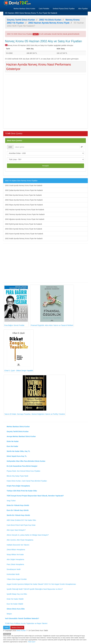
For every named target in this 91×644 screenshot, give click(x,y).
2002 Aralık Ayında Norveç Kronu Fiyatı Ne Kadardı (24, 239)
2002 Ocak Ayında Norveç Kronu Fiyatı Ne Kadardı (24, 185)
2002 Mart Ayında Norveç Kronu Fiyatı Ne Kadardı (23, 195)
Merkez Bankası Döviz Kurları (24, 9)
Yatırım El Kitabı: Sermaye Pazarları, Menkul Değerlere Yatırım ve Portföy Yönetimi (35, 395)
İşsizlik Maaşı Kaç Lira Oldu (17, 594)
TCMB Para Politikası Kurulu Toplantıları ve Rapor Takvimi (26, 623)
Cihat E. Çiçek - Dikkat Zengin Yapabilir (19, 351)
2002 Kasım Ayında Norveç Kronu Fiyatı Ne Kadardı (24, 234)
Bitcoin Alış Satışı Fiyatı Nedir (18, 476)
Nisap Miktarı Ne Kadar (15, 555)
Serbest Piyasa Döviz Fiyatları (64, 9)
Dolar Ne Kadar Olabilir (15, 599)
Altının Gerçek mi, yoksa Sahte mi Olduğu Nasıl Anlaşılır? (28, 535)
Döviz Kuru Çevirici (14, 141)
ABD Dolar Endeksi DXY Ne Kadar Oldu (21, 520)
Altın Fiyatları (83, 9)
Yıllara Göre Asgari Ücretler (17, 579)
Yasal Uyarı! (32, 642)
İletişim (9, 614)
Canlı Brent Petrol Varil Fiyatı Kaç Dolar (21, 525)
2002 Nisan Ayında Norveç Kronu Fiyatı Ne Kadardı (24, 200)
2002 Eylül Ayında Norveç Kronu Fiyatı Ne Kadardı (24, 224)
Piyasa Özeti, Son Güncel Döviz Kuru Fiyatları (24, 471)
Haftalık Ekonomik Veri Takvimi (18, 545)
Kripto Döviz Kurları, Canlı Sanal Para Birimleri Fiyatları (27, 481)
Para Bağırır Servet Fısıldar (16, 306)
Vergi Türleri (11, 501)
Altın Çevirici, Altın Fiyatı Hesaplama (20, 540)
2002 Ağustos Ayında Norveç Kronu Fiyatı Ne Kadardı (25, 219)
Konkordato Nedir (13, 574)
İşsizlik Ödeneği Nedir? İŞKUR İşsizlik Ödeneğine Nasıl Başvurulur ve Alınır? (35, 589)
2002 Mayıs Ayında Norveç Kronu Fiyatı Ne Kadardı (24, 205)
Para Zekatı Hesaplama (15, 564)
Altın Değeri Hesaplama (15, 559)
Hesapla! (45, 166)
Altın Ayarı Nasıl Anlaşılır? (16, 530)
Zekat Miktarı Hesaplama (16, 550)
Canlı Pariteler (44, 9)
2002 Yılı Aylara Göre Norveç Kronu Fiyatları (21, 181)
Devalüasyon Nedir (14, 569)
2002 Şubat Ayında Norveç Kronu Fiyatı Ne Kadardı (24, 190)
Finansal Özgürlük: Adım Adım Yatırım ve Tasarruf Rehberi (52, 306)
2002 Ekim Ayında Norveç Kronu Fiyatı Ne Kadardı (24, 229)
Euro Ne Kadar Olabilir (15, 604)
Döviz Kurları (21, 630)
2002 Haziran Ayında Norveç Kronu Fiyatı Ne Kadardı (25, 210)
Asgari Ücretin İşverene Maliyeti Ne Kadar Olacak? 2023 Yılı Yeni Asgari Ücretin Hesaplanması (41, 584)
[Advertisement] (45, 101)
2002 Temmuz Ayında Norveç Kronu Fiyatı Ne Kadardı (25, 214)
